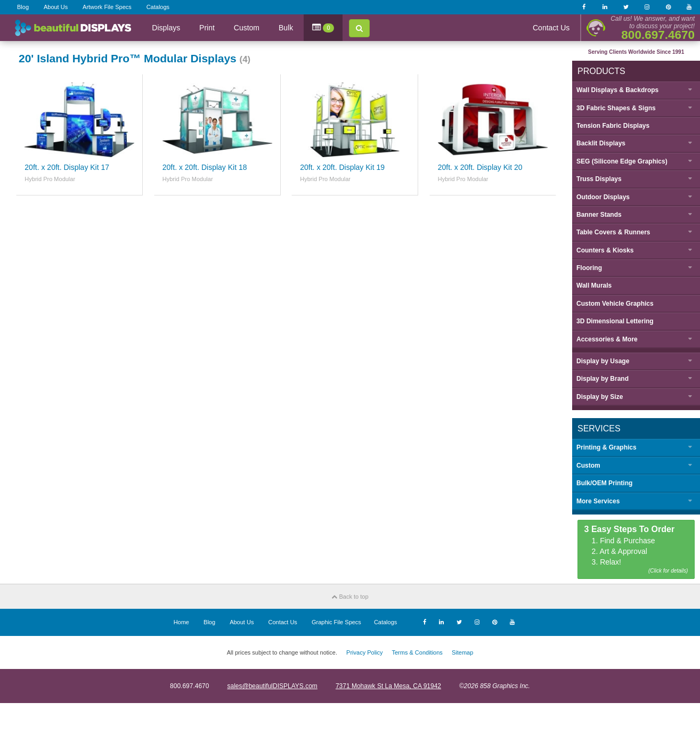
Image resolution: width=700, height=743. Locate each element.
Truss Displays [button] (599, 179)
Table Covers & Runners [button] (613, 232)
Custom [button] (588, 466)
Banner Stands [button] (599, 215)
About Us (56, 7)
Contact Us (551, 28)
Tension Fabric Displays (613, 126)
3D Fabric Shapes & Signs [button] (616, 108)
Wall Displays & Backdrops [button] (617, 90)
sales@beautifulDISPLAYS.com (272, 686)
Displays (166, 28)
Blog (23, 7)
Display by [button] (603, 361)
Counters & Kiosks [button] (605, 250)
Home (181, 622)
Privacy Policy (364, 652)
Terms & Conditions (417, 652)
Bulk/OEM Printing (604, 483)
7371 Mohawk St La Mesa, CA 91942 (388, 686)
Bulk (286, 28)
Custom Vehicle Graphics (615, 304)
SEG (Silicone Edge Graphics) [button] (622, 161)
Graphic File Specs (336, 622)
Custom (247, 28)
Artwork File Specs (107, 7)
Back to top (350, 597)
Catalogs (158, 7)
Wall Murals (594, 285)
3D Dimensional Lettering (615, 321)
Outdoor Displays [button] (603, 197)
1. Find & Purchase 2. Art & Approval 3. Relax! (636, 550)
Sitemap (462, 652)
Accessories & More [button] (607, 339)
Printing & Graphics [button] (607, 447)
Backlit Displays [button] (601, 143)
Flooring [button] (589, 268)
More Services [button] (598, 501)
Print (207, 28)
